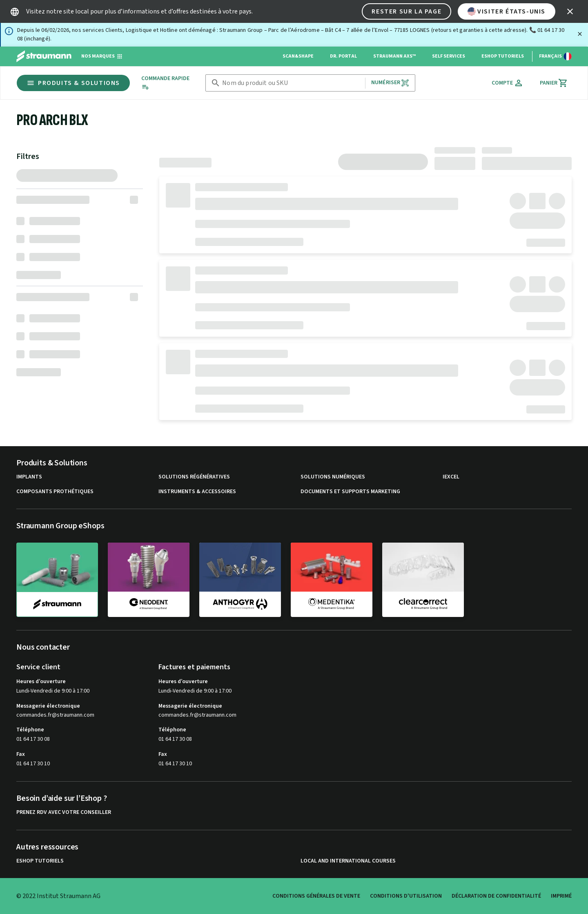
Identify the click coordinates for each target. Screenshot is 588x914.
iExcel (451, 477)
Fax (21, 754)
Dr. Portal (343, 56)
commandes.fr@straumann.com (55, 715)
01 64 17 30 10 (33, 764)
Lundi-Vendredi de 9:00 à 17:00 (53, 691)
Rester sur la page (406, 11)
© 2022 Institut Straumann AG (58, 896)
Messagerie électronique (48, 706)
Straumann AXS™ (394, 56)
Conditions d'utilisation (406, 896)
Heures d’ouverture (41, 682)
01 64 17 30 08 (33, 739)
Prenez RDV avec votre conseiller (64, 812)
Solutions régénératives (194, 477)
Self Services (449, 56)
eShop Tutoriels (503, 56)
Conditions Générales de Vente (316, 896)
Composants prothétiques (55, 492)
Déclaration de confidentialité (496, 896)
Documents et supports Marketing (350, 492)
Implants (29, 477)
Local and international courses (348, 861)
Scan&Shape (298, 56)
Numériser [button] (390, 83)
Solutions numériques (333, 477)
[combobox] (292, 83)
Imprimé (561, 896)
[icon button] (570, 11)
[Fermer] (580, 34)
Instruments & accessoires (197, 492)
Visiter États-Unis (507, 11)
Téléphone (30, 730)
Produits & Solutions (73, 83)
